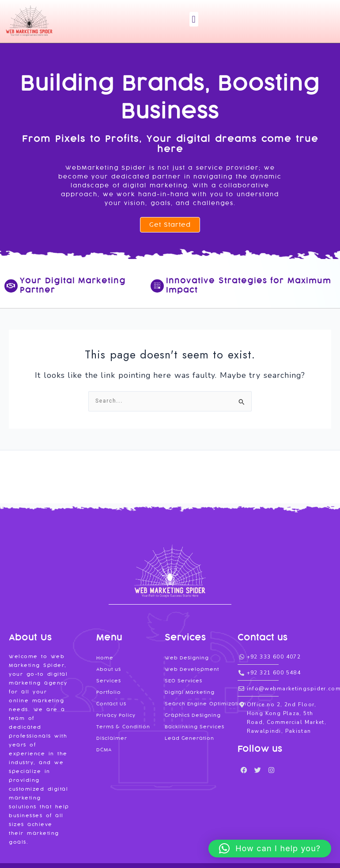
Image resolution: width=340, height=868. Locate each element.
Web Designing (187, 658)
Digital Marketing (190, 692)
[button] (194, 19)
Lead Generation (190, 738)
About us (109, 669)
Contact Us (111, 704)
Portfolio (109, 692)
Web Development (192, 669)
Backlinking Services (195, 727)
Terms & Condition (123, 727)
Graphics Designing (193, 715)
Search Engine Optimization (206, 704)
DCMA (104, 750)
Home (105, 658)
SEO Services (184, 681)
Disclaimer (112, 738)
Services (109, 681)
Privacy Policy (116, 715)
